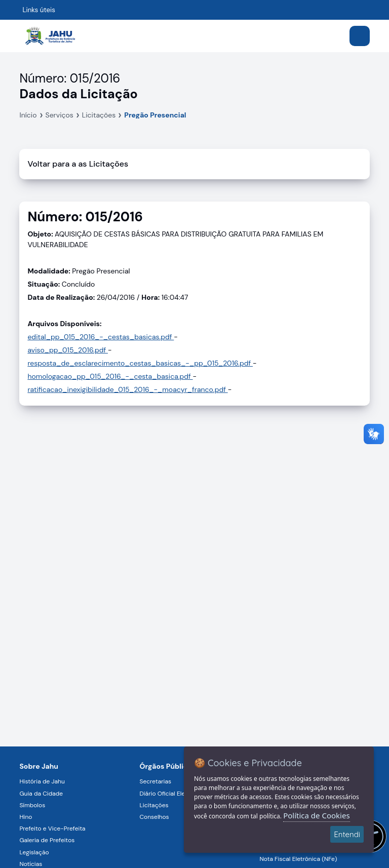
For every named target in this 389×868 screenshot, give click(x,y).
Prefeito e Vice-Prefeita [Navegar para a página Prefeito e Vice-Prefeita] (52, 828)
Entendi (347, 834)
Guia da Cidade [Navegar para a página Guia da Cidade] (41, 794)
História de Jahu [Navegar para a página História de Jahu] (42, 781)
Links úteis (39, 10)
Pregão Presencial (155, 115)
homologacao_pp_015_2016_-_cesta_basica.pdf (110, 376)
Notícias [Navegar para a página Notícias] (31, 864)
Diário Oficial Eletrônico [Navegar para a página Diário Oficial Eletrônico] (172, 794)
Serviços (60, 115)
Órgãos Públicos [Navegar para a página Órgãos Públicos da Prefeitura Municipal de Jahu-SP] (167, 766)
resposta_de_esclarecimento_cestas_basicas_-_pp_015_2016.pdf (140, 363)
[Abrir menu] (360, 36)
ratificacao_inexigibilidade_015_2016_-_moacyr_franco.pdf (127, 389)
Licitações (99, 115)
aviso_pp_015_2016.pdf (68, 350)
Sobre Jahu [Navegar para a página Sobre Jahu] (39, 766)
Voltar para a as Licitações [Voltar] (78, 164)
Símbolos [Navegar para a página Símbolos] (32, 805)
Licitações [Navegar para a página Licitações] (154, 805)
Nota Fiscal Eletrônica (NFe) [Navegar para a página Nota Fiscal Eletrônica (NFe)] (299, 859)
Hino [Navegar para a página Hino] (26, 817)
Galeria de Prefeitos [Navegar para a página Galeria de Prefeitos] (47, 840)
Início (28, 115)
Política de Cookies (316, 815)
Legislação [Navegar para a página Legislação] (34, 852)
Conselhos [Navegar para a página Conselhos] (154, 817)
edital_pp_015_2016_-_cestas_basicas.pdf (101, 337)
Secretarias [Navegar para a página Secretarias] (155, 781)
